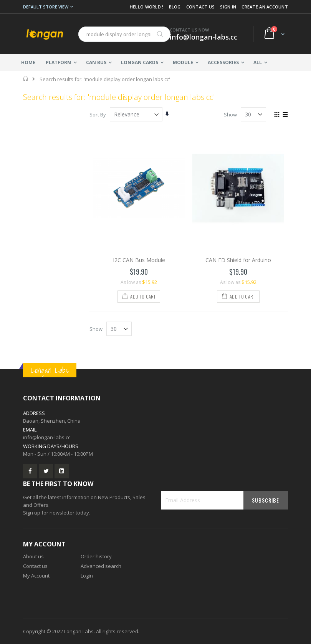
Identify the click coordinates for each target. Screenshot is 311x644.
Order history (96, 556)
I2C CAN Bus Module (139, 260)
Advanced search (101, 566)
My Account (36, 576)
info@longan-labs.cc (47, 437)
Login (87, 576)
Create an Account (265, 7)
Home (26, 78)
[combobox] (124, 34)
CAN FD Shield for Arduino (238, 260)
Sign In (228, 7)
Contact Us (201, 7)
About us (33, 556)
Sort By (98, 115)
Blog (175, 7)
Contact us (35, 566)
